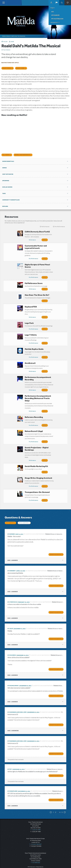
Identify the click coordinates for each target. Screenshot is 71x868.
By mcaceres (12, 642)
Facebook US (47, 864)
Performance (45, 227)
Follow (5, 42)
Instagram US (57, 864)
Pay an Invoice (54, 22)
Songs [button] (5, 168)
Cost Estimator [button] (8, 174)
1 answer (13, 547)
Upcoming (6, 181)
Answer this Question (55, 541)
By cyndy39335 (12, 589)
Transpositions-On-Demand (37, 481)
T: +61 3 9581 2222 (35, 850)
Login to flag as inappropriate (35, 521)
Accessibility (66, 860)
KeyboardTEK (31, 303)
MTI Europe (55, 15)
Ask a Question (10, 511)
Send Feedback (65, 864)
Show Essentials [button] (8, 161)
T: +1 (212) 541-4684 (35, 817)
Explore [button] (5, 206)
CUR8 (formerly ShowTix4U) (37, 232)
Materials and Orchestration (22, 155)
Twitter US (50, 864)
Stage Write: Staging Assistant (39, 467)
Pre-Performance (60, 227)
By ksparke (11, 521)
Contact (60, 860)
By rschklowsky (13, 673)
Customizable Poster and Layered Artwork (36, 246)
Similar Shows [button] (7, 187)
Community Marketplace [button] (11, 200)
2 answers (13, 718)
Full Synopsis (6, 155)
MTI (53, 12)
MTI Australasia (57, 19)
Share (12, 42)
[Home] (11, 3)
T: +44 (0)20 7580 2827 (36, 831)
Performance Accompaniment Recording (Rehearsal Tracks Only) (38, 391)
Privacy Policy (54, 860)
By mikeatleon (12, 778)
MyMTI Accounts (51, 3)
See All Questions (23, 511)
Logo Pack (29, 319)
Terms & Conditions (45, 860)
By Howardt (12, 558)
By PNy (10, 756)
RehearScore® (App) (34, 423)
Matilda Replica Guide (34, 344)
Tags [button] (4, 193)
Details (45, 240)
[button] (56, 3)
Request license (20, 68)
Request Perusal (7, 68)
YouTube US (54, 864)
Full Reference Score (34, 281)
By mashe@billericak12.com (17, 699)
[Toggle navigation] (4, 3)
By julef (10, 616)
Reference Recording (34, 409)
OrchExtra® (30, 357)
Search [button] (62, 3)
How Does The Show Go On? (37, 292)
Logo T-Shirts (31, 330)
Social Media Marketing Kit (36, 456)
